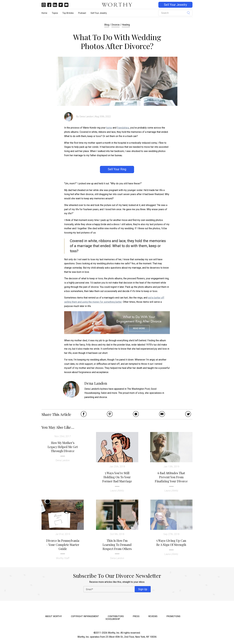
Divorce (115, 25)
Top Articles (68, 13)
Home (44, 13)
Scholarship (113, 619)
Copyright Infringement (85, 616)
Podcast (82, 13)
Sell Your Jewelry (175, 5)
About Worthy (54, 616)
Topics (55, 13)
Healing (126, 25)
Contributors (116, 616)
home (109, 128)
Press (136, 616)
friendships (123, 128)
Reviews (153, 616)
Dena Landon (86, 117)
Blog (107, 25)
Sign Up (143, 589)
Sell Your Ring (117, 169)
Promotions (173, 616)
